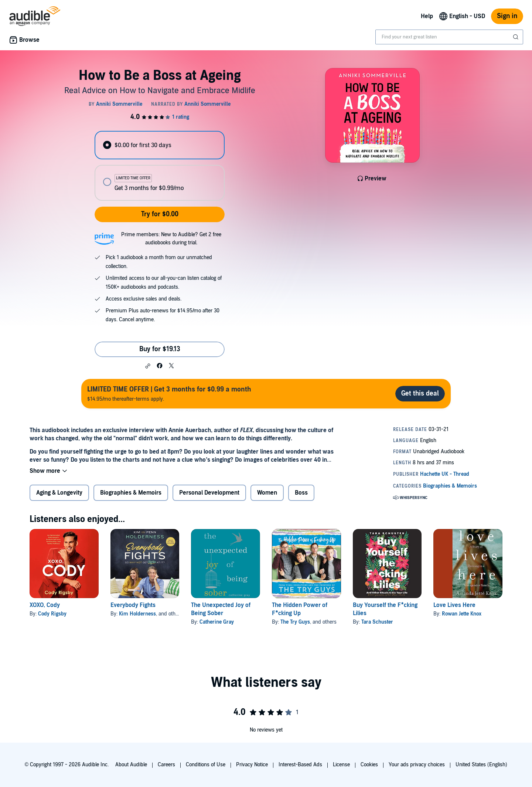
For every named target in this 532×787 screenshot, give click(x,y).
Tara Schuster (377, 622)
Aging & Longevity (59, 493)
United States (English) (481, 765)
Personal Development (209, 493)
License (341, 765)
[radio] (160, 145)
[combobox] (449, 37)
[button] (148, 366)
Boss (301, 493)
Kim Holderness (137, 614)
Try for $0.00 (160, 214)
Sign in (507, 16)
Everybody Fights (133, 605)
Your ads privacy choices (417, 765)
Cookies (369, 765)
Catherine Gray (217, 622)
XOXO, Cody (45, 605)
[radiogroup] (160, 166)
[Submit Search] (516, 37)
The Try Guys (295, 622)
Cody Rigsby (52, 614)
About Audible (131, 765)
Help (427, 16)
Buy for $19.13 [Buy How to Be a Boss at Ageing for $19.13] (160, 349)
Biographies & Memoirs (131, 493)
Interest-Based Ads (300, 765)
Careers (166, 765)
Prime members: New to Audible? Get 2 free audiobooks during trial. (171, 239)
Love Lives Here (454, 605)
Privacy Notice (252, 765)
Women (267, 493)
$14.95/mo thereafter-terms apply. (169, 393)
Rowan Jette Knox (462, 614)
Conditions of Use (206, 765)
